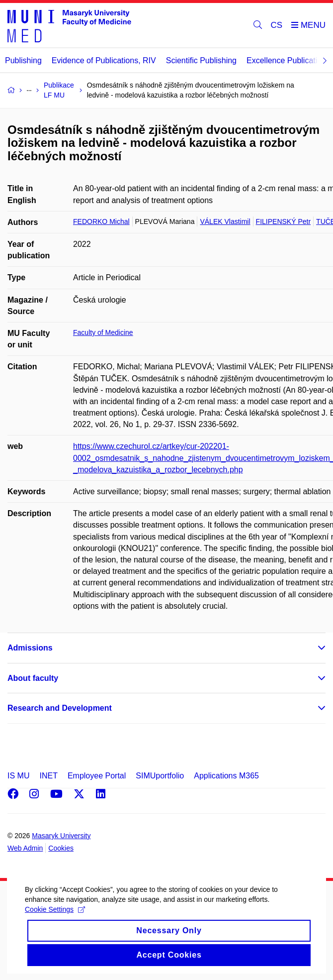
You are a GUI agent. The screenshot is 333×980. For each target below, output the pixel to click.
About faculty (33, 678)
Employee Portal (97, 776)
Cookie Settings (55, 924)
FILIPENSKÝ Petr (283, 221)
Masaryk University (61, 836)
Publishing (23, 60)
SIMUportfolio (160, 776)
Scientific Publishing (201, 60)
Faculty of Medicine (103, 332)
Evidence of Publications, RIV (104, 60)
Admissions (30, 648)
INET (48, 776)
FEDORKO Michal (101, 221)
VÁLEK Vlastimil (225, 221)
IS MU (18, 776)
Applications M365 (226, 776)
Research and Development (60, 708)
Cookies (61, 848)
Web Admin (25, 848)
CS (277, 25)
